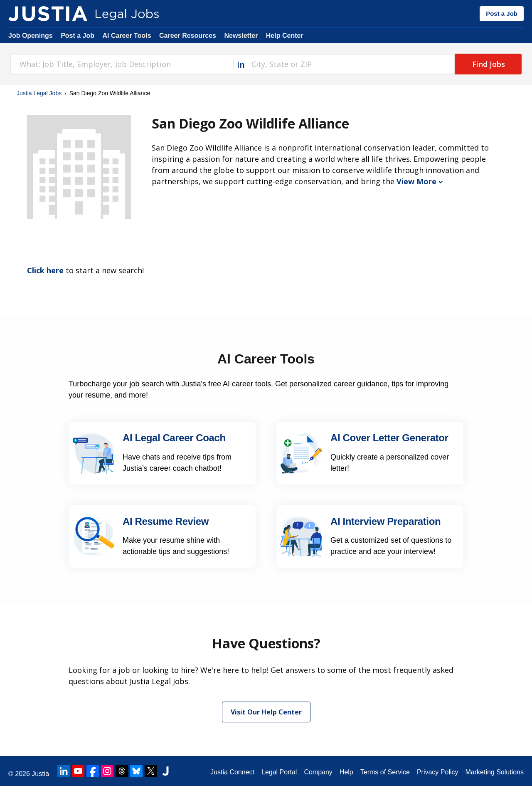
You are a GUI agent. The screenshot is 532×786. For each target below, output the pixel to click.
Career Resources (188, 36)
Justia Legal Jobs (39, 93)
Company (318, 772)
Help (346, 772)
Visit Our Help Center (266, 712)
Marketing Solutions (494, 772)
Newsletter (241, 36)
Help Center (285, 36)
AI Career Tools (127, 36)
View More (420, 181)
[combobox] (122, 64)
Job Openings (31, 36)
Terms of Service (385, 772)
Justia (40, 774)
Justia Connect (232, 772)
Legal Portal (279, 772)
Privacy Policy (438, 772)
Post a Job (502, 14)
